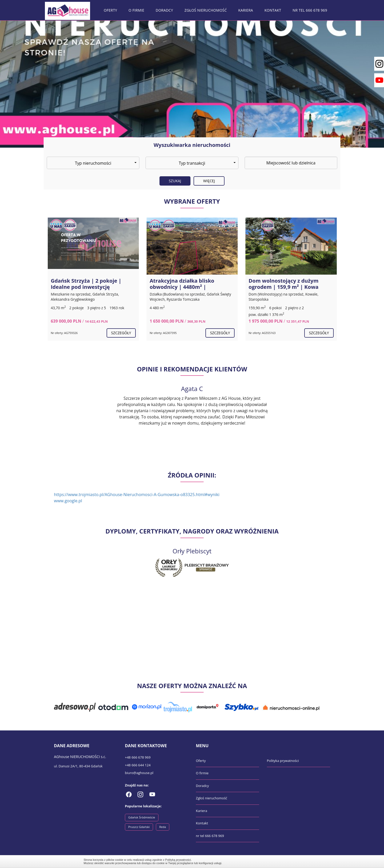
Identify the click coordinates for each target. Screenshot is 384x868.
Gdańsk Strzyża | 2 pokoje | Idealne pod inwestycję (86, 284)
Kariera (246, 10)
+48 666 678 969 (138, 757)
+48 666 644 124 (138, 765)
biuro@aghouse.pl (139, 773)
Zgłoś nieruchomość (206, 10)
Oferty (110, 10)
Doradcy (164, 10)
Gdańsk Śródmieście (142, 817)
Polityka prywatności (283, 761)
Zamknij (298, 861)
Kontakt (273, 10)
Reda (163, 827)
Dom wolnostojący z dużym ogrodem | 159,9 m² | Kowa (283, 284)
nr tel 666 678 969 (310, 10)
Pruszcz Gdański (139, 827)
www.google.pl (68, 501)
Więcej (209, 181)
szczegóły (121, 333)
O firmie (136, 10)
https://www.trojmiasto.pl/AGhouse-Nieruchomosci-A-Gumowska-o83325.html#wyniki (137, 495)
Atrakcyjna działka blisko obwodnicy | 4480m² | (182, 284)
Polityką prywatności (178, 860)
